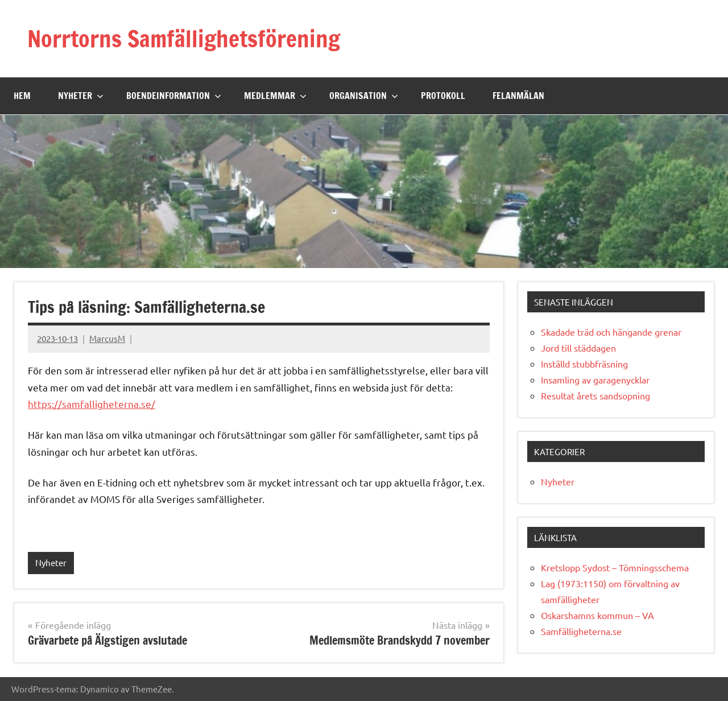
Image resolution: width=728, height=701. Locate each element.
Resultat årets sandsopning (595, 395)
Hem (22, 96)
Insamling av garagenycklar (595, 380)
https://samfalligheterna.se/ (92, 404)
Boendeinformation (174, 96)
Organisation (364, 96)
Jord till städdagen (578, 348)
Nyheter (81, 96)
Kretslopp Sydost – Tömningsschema (615, 567)
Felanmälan (518, 96)
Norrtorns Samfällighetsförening (184, 38)
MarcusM (107, 338)
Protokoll (443, 96)
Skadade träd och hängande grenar (611, 332)
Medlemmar (275, 96)
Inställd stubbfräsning (584, 364)
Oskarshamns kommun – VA (597, 615)
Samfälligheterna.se (581, 631)
